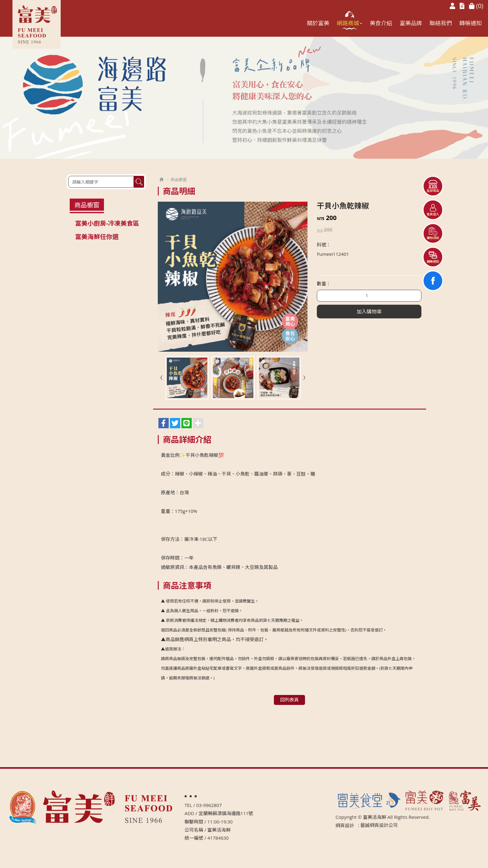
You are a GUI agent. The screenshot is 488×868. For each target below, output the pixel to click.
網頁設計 (345, 825)
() (476, 6)
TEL (188, 805)
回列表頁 (289, 700)
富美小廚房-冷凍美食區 (107, 223)
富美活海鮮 (37, 24)
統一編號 (194, 838)
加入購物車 (369, 312)
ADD (189, 813)
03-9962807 (209, 805)
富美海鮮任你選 (97, 237)
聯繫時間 (194, 822)
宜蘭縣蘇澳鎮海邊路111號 (226, 813)
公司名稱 (194, 830)
